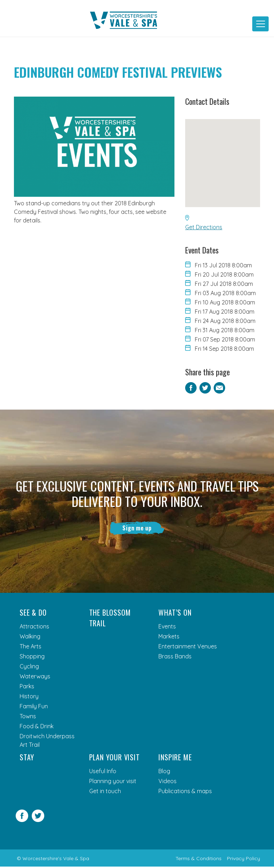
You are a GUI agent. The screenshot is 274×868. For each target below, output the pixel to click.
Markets (169, 638)
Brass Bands (175, 658)
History (29, 698)
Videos (168, 782)
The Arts (31, 648)
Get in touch (105, 792)
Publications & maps (185, 792)
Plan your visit (115, 759)
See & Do (33, 614)
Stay (27, 759)
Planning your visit (113, 782)
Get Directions (204, 227)
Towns (28, 718)
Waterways (35, 678)
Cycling (29, 668)
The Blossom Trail (110, 619)
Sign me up (137, 529)
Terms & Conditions (199, 860)
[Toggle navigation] (260, 24)
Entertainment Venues (188, 648)
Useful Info (103, 772)
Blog (164, 772)
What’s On (175, 614)
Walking (30, 638)
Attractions (34, 628)
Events (167, 628)
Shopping (32, 658)
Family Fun (34, 708)
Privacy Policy (243, 860)
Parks (27, 688)
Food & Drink (37, 728)
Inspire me (175, 759)
